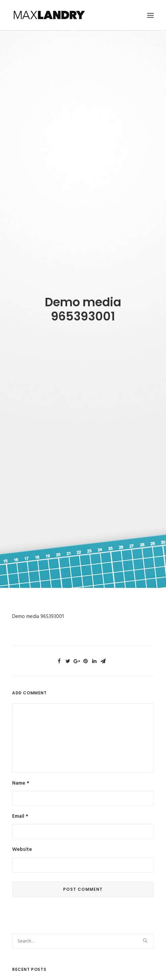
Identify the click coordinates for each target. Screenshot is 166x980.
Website (22, 832)
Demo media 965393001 (38, 599)
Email (20, 798)
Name (21, 765)
